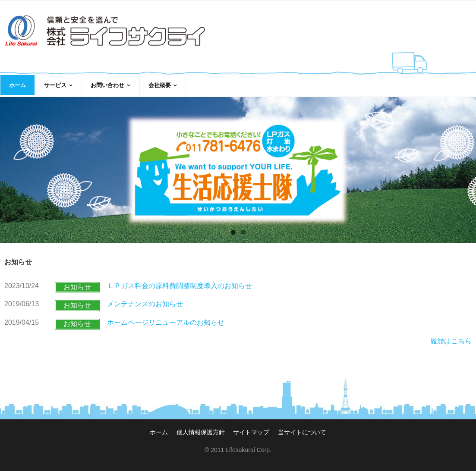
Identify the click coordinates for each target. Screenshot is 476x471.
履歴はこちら (451, 341)
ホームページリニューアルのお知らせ (166, 322)
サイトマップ (251, 432)
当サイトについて (302, 432)
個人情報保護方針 (201, 432)
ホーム (159, 432)
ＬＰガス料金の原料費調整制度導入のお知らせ (180, 286)
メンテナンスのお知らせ (145, 304)
